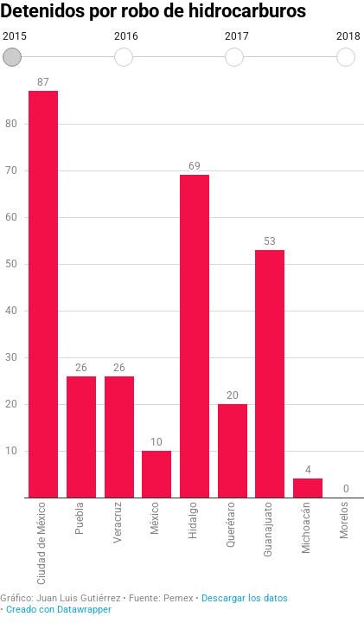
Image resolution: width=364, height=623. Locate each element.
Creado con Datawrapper (59, 610)
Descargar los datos (245, 598)
